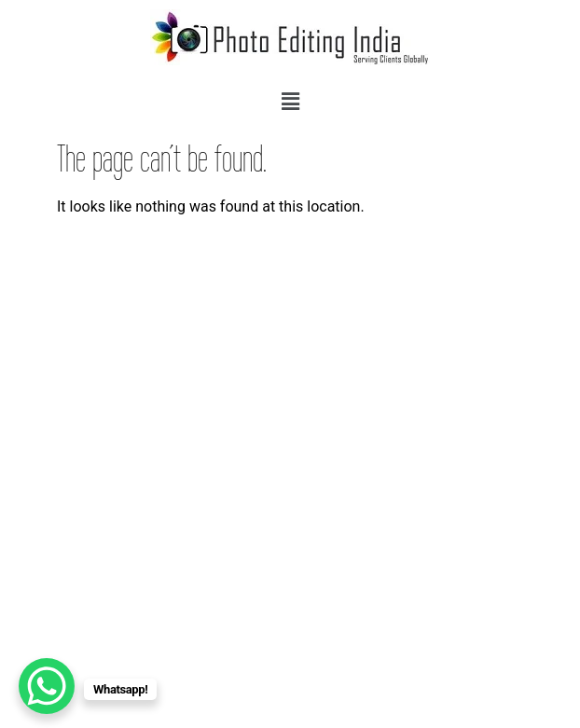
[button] (290, 102)
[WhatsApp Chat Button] (47, 686)
